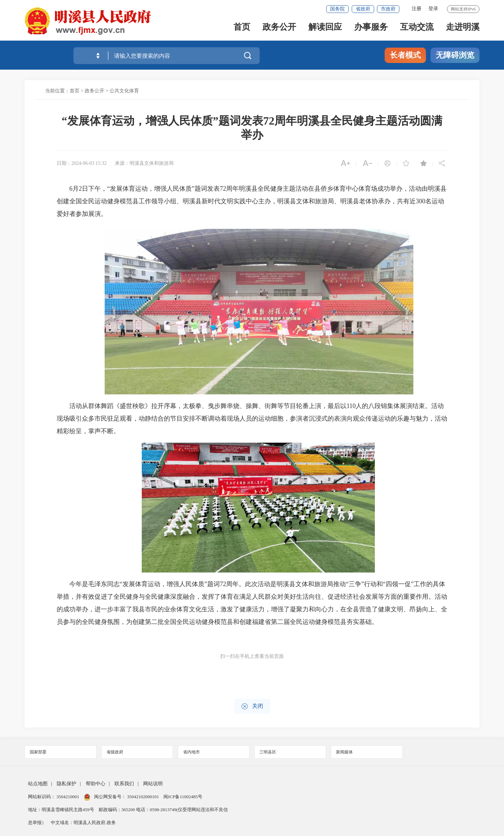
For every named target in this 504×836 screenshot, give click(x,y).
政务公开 (279, 29)
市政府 (388, 9)
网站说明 (153, 784)
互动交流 (417, 29)
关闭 (252, 706)
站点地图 (38, 784)
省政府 (363, 9)
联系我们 (124, 784)
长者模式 (405, 55)
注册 (416, 9)
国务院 (337, 9)
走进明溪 (463, 29)
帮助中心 (96, 784)
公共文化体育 (124, 91)
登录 (433, 9)
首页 (242, 29)
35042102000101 (143, 797)
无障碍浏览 (455, 55)
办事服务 (371, 29)
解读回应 (325, 29)
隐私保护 (66, 784)
